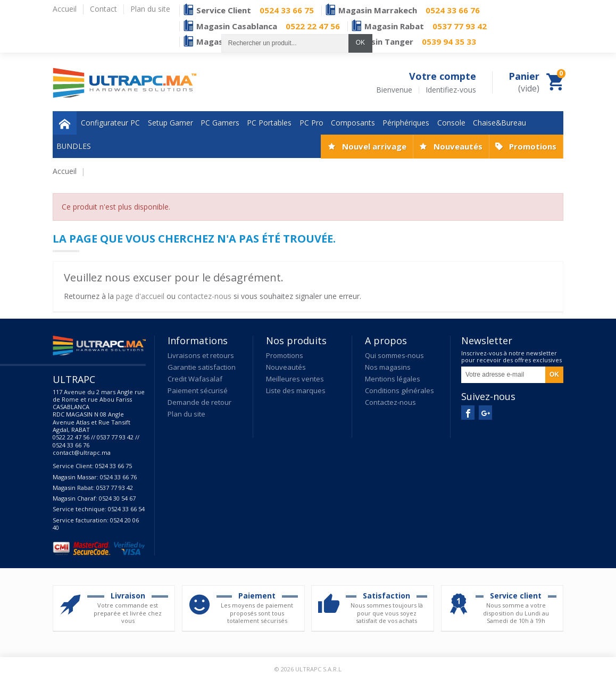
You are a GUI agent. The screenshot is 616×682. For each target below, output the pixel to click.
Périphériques (406, 123)
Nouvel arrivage (374, 146)
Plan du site (186, 414)
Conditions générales (399, 390)
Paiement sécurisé (198, 390)
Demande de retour (199, 402)
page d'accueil (140, 296)
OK (360, 43)
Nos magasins (388, 367)
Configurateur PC (110, 123)
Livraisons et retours (201, 355)
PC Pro (311, 123)
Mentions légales (393, 379)
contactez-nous (205, 296)
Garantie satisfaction (202, 367)
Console (451, 123)
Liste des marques (296, 390)
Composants (353, 123)
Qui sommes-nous (394, 355)
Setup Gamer (170, 123)
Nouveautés (458, 146)
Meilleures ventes (295, 379)
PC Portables (269, 123)
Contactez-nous (390, 402)
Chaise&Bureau (500, 123)
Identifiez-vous (451, 90)
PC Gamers (220, 123)
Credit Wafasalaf (195, 379)
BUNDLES (74, 146)
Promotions (533, 146)
